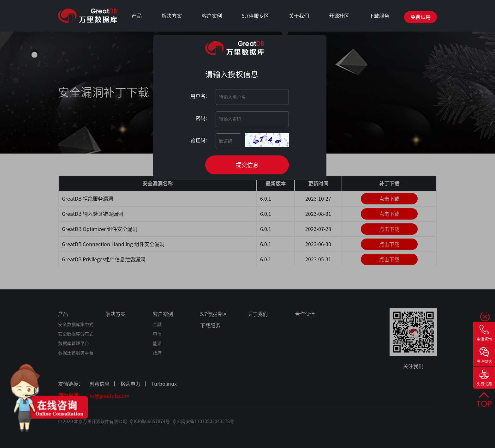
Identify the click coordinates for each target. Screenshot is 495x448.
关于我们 (299, 16)
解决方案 (172, 16)
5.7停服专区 (255, 16)
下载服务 (379, 16)
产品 (137, 16)
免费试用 (420, 17)
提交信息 (247, 165)
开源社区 (339, 16)
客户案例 (212, 16)
